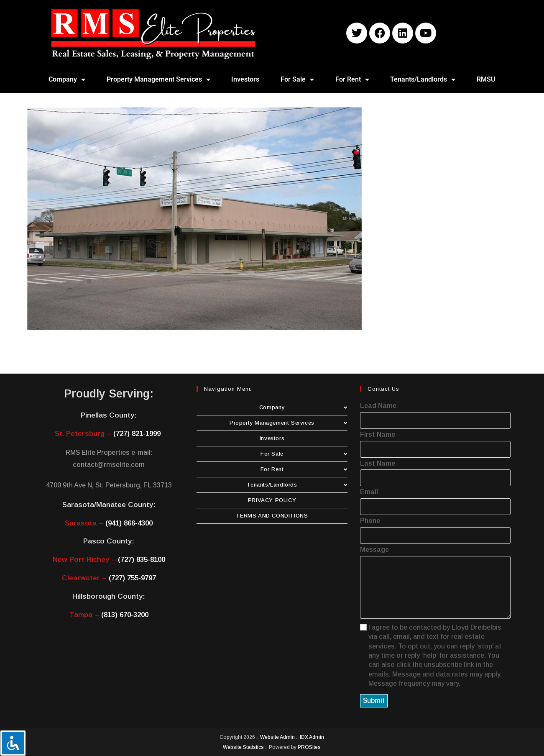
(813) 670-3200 (125, 615)
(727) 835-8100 (142, 560)
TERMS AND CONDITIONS (272, 516)
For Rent (352, 79)
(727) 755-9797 (132, 578)
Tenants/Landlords (423, 79)
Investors (245, 79)
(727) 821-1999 (137, 434)
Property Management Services (158, 79)
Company (67, 79)
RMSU (486, 79)
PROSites (309, 747)
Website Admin (277, 737)
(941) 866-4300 (129, 523)
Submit (374, 701)
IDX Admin (312, 737)
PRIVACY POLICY (272, 500)
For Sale (297, 79)
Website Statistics (243, 747)
